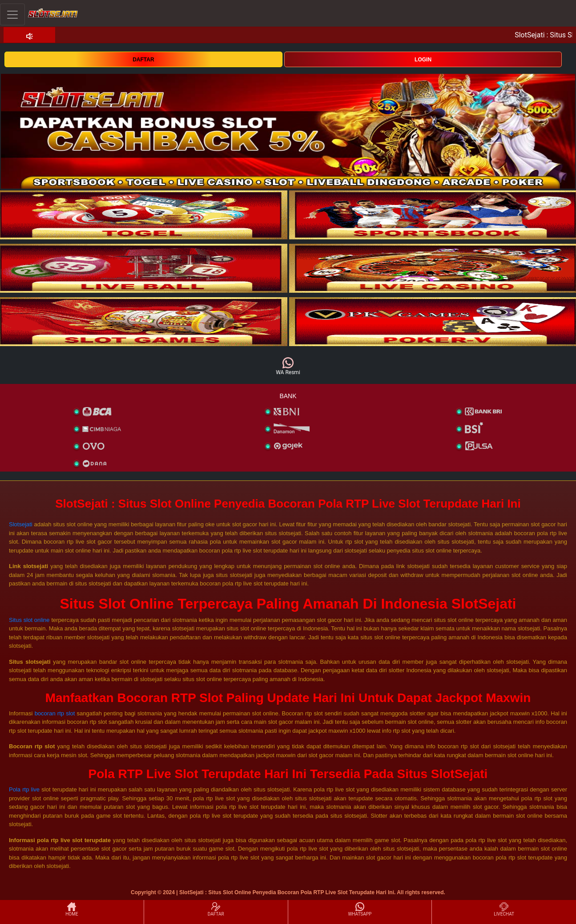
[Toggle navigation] (12, 14)
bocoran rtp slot (55, 713)
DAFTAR (143, 60)
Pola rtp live (24, 789)
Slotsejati (21, 524)
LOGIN (423, 60)
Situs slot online (29, 620)
